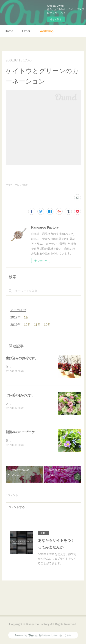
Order (26, 31)
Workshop (46, 31)
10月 (47, 325)
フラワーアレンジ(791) (18, 185)
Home (9, 31)
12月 (27, 325)
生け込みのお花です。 (22, 358)
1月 (26, 317)
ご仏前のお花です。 (20, 395)
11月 (37, 325)
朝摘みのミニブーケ (20, 432)
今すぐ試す (56, 19)
